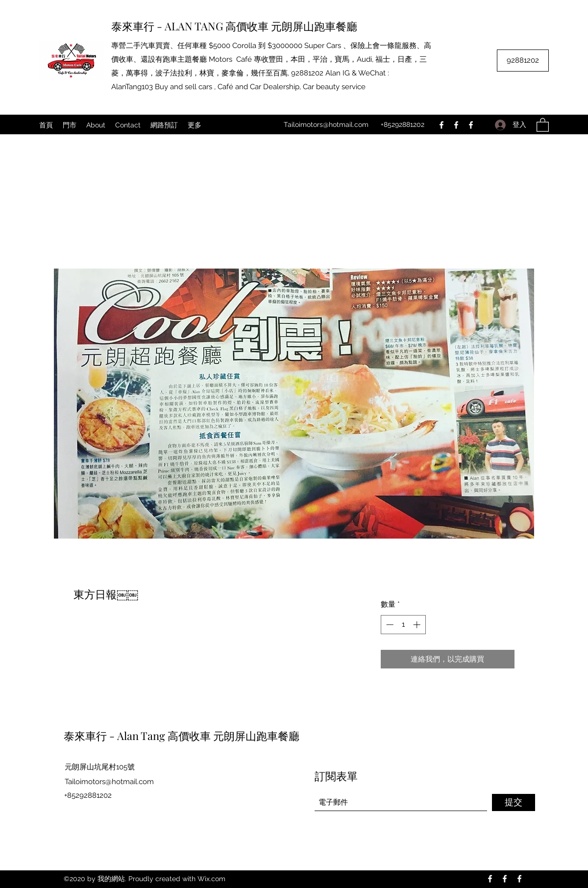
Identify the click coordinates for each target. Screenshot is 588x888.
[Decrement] (389, 625)
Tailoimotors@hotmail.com (326, 124)
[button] (543, 124)
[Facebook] (441, 125)
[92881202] (523, 61)
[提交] (514, 802)
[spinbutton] (403, 625)
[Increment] (418, 625)
